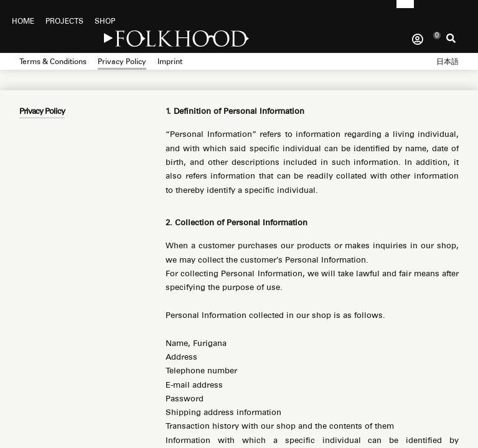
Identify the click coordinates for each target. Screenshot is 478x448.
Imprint (170, 61)
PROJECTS (64, 21)
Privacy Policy (122, 62)
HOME (23, 21)
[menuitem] (448, 59)
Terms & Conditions (53, 61)
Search (451, 42)
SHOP (105, 21)
